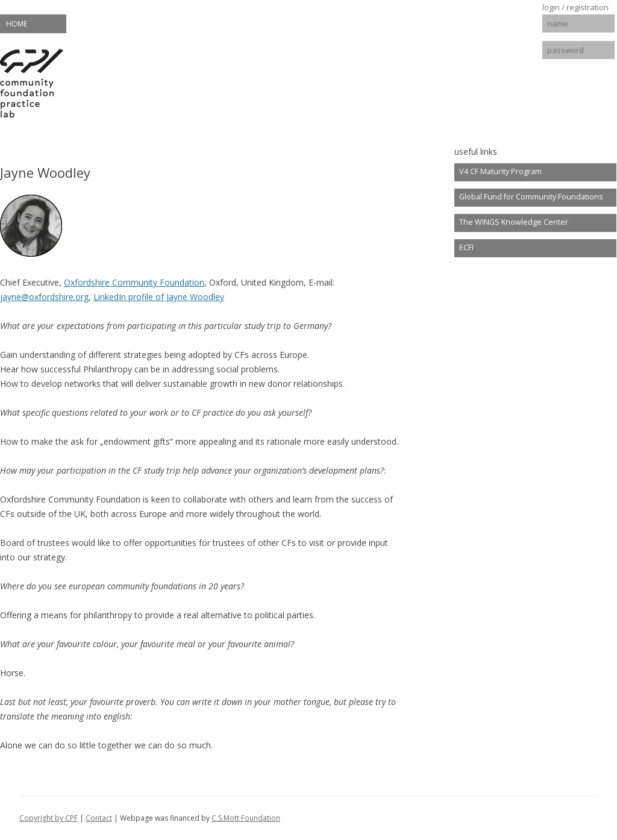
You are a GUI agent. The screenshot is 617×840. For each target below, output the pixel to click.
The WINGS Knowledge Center (514, 222)
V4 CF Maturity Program (500, 171)
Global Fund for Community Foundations (531, 197)
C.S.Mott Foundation (246, 818)
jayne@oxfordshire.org (44, 297)
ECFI (466, 247)
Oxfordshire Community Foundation (134, 282)
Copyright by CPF (49, 818)
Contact (99, 818)
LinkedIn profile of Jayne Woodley (159, 297)
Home (17, 24)
